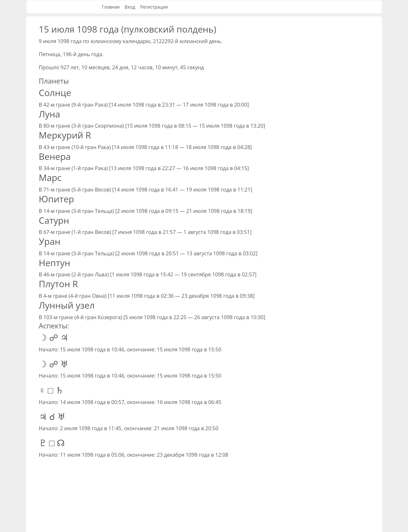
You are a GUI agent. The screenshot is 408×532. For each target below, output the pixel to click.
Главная (111, 7)
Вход (130, 7)
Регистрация (154, 7)
